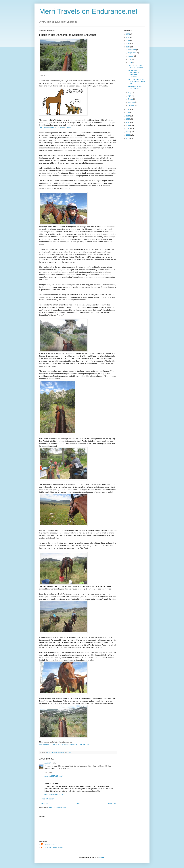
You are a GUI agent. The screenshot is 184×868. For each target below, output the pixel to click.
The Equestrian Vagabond (53, 847)
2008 (128, 135)
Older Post (112, 804)
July (130, 59)
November (132, 50)
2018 (128, 44)
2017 (128, 47)
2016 (128, 109)
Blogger (102, 857)
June (130, 62)
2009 (128, 132)
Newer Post (44, 804)
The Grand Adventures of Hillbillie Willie (55, 128)
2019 (128, 40)
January (131, 105)
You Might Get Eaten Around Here (135, 88)
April (130, 96)
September (132, 53)
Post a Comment (48, 799)
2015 (128, 113)
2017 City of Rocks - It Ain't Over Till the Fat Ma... (136, 81)
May (130, 93)
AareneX (48, 763)
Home (78, 804)
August (131, 56)
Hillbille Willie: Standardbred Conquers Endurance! (134, 73)
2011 (128, 125)
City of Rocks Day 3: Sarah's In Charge (135, 66)
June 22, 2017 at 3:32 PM (54, 794)
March (131, 99)
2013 (128, 119)
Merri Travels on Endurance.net (88, 11)
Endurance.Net (49, 844)
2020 (128, 37)
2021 (128, 34)
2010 (128, 129)
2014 (128, 116)
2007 (128, 138)
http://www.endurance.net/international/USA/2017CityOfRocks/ (64, 744)
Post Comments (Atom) (58, 808)
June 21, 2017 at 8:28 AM (54, 776)
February (132, 102)
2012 (128, 122)
